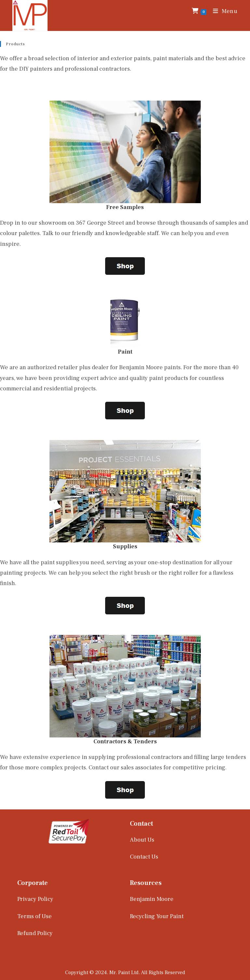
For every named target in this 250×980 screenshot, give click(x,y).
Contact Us (144, 857)
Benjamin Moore (152, 899)
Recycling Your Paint (157, 916)
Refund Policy (35, 933)
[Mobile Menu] (223, 11)
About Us (142, 840)
